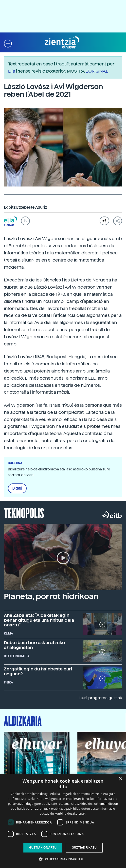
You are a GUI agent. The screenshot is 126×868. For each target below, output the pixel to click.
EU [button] (26, 221)
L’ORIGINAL (97, 71)
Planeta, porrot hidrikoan (51, 596)
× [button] (120, 779)
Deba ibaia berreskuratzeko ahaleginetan (35, 645)
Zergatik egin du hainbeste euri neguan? (38, 671)
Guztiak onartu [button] (43, 847)
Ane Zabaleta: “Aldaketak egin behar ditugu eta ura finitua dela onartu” (39, 620)
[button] (8, 43)
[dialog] (63, 821)
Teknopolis (24, 512)
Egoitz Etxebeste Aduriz (26, 207)
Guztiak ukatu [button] (84, 847)
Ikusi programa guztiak (100, 698)
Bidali (17, 488)
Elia (12, 71)
